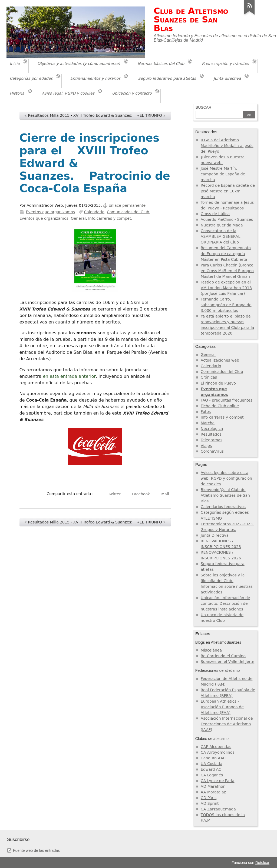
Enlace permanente (127, 205)
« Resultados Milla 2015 (47, 115)
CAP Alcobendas (216, 747)
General (78, 218)
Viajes (206, 446)
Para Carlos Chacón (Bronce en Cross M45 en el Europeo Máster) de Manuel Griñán (227, 271)
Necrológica (212, 429)
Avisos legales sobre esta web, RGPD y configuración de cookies (226, 478)
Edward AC (211, 769)
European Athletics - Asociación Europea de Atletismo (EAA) (222, 707)
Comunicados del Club (128, 212)
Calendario (94, 212)
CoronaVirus (212, 451)
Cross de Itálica (215, 214)
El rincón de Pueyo (218, 383)
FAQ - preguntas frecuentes (227, 400)
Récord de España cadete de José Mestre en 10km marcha (228, 191)
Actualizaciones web (220, 360)
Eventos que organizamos (50, 212)
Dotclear (262, 863)
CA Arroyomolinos (218, 752)
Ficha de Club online (220, 406)
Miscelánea (211, 650)
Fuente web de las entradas (36, 850)
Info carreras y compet (222, 417)
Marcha (208, 423)
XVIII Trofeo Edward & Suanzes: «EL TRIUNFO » (119, 115)
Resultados (211, 434)
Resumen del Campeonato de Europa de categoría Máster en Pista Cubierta (226, 253)
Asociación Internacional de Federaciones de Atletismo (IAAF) (227, 724)
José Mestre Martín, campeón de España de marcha (223, 174)
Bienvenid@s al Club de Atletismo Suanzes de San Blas (225, 495)
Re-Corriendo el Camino (223, 656)
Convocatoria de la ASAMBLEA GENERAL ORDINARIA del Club (220, 236)
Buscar (203, 107)
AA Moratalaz (213, 792)
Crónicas (209, 377)
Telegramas (212, 440)
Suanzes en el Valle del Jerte (227, 662)
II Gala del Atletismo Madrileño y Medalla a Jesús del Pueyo (227, 146)
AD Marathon (213, 786)
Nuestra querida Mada (222, 225)
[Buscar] (219, 115)
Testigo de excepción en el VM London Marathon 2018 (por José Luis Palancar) (226, 288)
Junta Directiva (215, 535)
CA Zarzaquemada (218, 809)
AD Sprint (210, 803)
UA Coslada (212, 764)
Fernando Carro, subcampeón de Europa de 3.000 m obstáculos (226, 305)
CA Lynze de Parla (218, 781)
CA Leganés (212, 775)
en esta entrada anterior (69, 376)
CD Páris (209, 798)
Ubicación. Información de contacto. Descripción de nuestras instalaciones (225, 603)
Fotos (206, 412)
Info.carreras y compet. (110, 218)
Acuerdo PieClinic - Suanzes (227, 219)
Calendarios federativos (223, 507)
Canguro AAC (213, 758)
